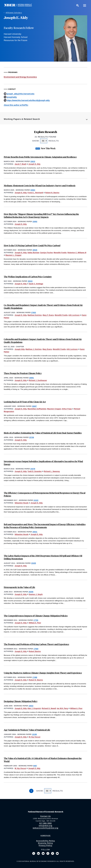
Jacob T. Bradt (20, 164)
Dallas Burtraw (33, 253)
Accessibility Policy (46, 841)
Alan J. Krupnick (34, 708)
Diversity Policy (45, 843)
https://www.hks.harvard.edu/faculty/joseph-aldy (28, 100)
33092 (35, 221)
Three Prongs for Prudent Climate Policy (23, 373)
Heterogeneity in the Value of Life (19, 587)
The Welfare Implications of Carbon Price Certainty (28, 277)
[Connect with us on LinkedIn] (38, 853)
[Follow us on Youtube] (57, 853)
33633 (33, 161)
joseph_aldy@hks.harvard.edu (21, 94)
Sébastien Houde (22, 503)
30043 (30, 281)
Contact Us (46, 816)
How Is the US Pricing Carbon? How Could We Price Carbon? (32, 245)
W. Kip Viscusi (35, 737)
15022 (31, 706)
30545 (35, 250)
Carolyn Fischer (46, 253)
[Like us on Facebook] (53, 853)
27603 (34, 312)
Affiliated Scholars (14, 13)
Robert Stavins (35, 651)
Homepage (46, 836)
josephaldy (12, 97)
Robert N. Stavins (52, 193)
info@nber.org (45, 826)
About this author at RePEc (16, 105)
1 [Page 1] (31, 791)
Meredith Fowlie (60, 253)
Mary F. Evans (48, 315)
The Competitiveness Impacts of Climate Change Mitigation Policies (36, 616)
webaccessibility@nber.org (45, 828)
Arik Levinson (74, 315)
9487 (35, 766)
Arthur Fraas (67, 409)
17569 (36, 649)
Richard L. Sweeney (52, 471)
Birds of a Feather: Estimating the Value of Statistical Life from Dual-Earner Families (43, 433)
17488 (35, 677)
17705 (36, 620)
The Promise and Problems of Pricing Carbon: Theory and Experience (36, 644)
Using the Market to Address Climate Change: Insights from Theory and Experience (43, 673)
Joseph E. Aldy (34, 164)
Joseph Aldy (20, 349)
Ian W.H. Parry (63, 708)
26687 (34, 406)
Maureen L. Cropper (13, 255)
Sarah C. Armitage (36, 284)
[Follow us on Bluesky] (43, 853)
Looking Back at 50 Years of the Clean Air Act (25, 402)
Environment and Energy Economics (20, 77)
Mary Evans (47, 349)
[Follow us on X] (34, 853)
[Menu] (85, 5)
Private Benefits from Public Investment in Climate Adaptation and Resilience (40, 157)
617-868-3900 (46, 823)
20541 (35, 532)
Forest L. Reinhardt (35, 193)
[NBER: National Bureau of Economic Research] (20, 6)
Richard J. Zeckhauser (38, 380)
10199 (34, 734)
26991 (32, 378)
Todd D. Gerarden (35, 471)
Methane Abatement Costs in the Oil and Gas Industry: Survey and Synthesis (40, 185)
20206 (31, 592)
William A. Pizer (35, 623)
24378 (33, 469)
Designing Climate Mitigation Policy (21, 701)
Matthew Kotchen (35, 315)
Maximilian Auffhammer (37, 409)
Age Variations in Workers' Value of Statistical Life (27, 730)
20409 (34, 563)
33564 (33, 190)
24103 (36, 500)
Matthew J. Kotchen (34, 349)
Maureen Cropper (54, 409)
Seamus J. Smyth (36, 594)
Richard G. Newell (49, 708)
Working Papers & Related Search (22, 119)
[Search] (78, 5)
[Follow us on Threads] (48, 853)
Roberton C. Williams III (77, 253)
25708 (32, 437)
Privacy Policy (45, 845)
